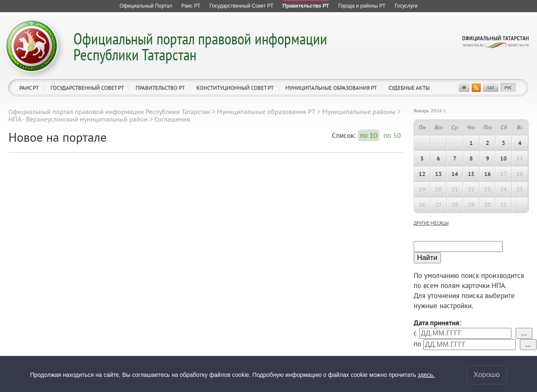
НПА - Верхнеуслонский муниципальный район (78, 119)
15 (471, 174)
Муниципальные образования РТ (331, 88)
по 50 (392, 135)
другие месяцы (431, 223)
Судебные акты (409, 88)
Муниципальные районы (359, 112)
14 (455, 174)
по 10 (369, 135)
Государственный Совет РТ (87, 88)
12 (422, 174)
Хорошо (487, 375)
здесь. (426, 375)
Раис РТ (29, 88)
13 (438, 174)
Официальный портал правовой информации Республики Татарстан (200, 46)
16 (487, 174)
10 (503, 158)
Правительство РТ (160, 88)
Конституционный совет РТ (235, 88)
